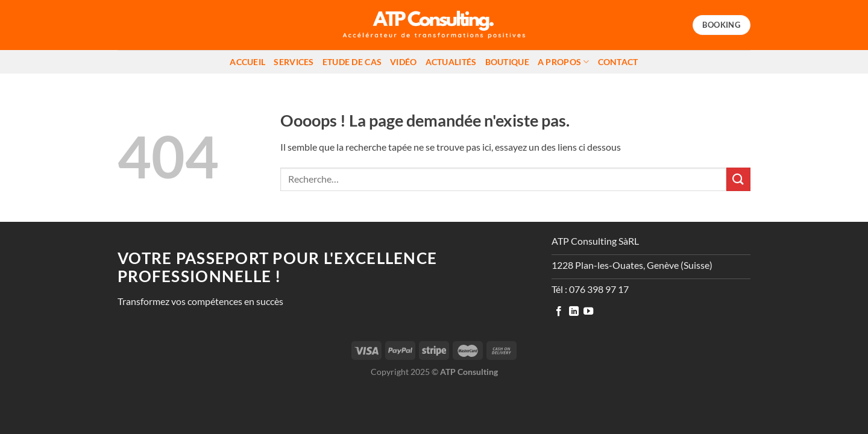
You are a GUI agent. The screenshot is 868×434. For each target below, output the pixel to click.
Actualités (451, 62)
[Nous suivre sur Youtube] (588, 312)
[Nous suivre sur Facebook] (559, 312)
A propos (564, 62)
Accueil (247, 62)
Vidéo (403, 62)
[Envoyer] (738, 179)
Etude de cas (352, 62)
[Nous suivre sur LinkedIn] (574, 312)
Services (294, 62)
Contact (618, 62)
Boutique (507, 62)
